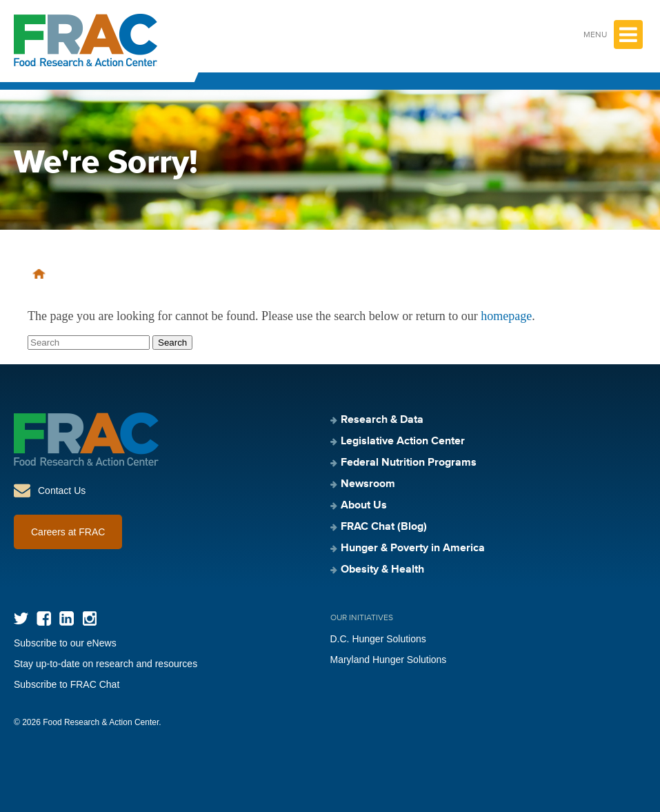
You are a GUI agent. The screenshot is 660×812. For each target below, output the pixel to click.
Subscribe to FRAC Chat (67, 684)
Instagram (89, 618)
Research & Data (382, 420)
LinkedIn (67, 618)
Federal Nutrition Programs (409, 463)
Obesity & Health (382, 570)
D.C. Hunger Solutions (378, 639)
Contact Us (62, 491)
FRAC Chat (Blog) (384, 527)
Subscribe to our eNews (65, 643)
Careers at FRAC (68, 532)
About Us (364, 506)
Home (39, 274)
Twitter (21, 618)
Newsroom (368, 484)
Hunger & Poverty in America (413, 548)
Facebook (44, 618)
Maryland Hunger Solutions (389, 660)
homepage (506, 316)
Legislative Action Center (403, 442)
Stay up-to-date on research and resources (106, 664)
